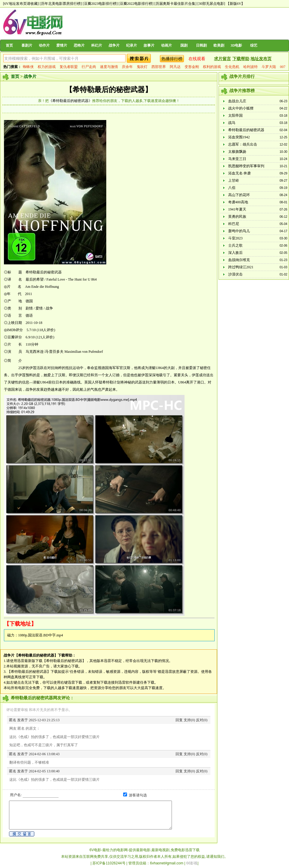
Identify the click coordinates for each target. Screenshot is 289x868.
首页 (9, 45)
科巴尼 (234, 224)
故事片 (149, 45)
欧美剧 (219, 45)
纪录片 (132, 45)
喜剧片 (27, 45)
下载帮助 (241, 59)
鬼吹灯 (142, 67)
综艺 (254, 45)
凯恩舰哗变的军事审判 (246, 166)
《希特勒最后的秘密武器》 (70, 101)
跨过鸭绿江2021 (241, 267)
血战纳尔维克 (239, 260)
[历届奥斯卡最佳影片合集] (176, 4)
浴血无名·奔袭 (239, 173)
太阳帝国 (235, 115)
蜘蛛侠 (28, 67)
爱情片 (62, 45)
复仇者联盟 (69, 67)
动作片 (44, 45)
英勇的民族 (237, 217)
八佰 (232, 188)
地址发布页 (261, 59)
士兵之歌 (235, 245)
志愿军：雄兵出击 (243, 144)
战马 (232, 123)
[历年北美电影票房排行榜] (61, 4)
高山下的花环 (239, 195)
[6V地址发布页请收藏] (21, 4)
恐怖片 (79, 45)
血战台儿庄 (237, 101)
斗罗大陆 (269, 67)
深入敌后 (235, 253)
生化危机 (232, 67)
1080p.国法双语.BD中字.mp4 (40, 635)
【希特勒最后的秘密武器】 (109, 90)
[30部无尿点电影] (211, 4)
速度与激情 (109, 67)
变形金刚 (192, 67)
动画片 (166, 45)
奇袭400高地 (238, 202)
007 (283, 67)
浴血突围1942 (239, 137)
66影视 (192, 863)
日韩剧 (201, 45)
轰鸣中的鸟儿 (239, 231)
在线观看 (197, 59)
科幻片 (97, 45)
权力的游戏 (47, 67)
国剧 (184, 45)
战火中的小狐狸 (241, 108)
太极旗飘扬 (237, 152)
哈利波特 (250, 67)
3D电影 (236, 45)
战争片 (114, 45)
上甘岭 (234, 180)
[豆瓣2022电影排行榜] (136, 4)
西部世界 (159, 67)
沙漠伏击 (235, 274)
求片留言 (222, 59)
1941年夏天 (237, 209)
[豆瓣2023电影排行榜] (100, 4)
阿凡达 (175, 67)
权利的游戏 (212, 67)
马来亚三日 (237, 159)
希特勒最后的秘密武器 (246, 130)
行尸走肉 (89, 67)
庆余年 (127, 67)
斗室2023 (235, 238)
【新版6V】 (236, 4)
